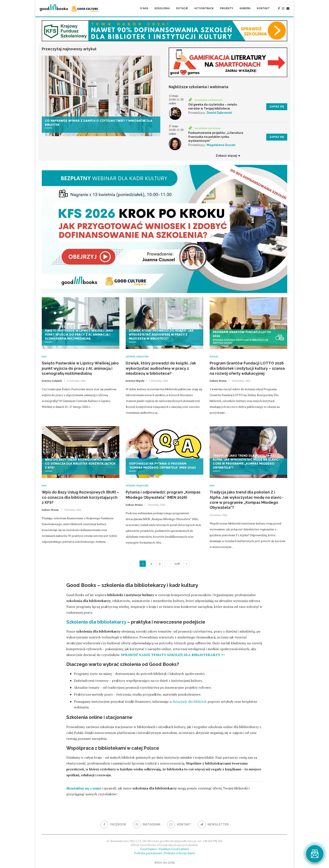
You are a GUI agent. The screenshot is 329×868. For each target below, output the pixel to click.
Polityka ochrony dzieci (180, 853)
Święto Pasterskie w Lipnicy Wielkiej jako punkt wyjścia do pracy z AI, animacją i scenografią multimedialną (80, 368)
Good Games (149, 849)
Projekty (227, 8)
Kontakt (263, 8)
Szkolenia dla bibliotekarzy (96, 622)
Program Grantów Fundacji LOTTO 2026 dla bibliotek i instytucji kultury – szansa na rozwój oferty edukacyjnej (247, 368)
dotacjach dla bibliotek (190, 701)
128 (177, 564)
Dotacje (182, 8)
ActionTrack (204, 8)
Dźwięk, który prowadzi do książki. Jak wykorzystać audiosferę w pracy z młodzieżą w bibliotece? (161, 368)
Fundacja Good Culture (174, 849)
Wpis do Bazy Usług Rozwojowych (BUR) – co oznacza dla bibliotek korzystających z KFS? (80, 497)
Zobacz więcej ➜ (228, 156)
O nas (144, 8)
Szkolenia (162, 8)
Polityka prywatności (148, 853)
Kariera (245, 8)
